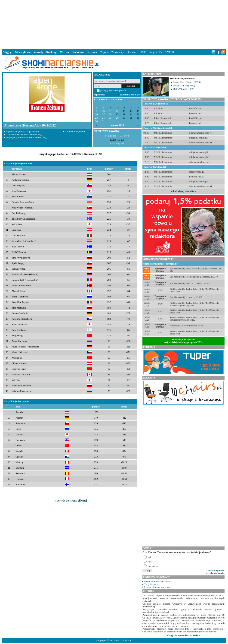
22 (138, 114)
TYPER (170, 52)
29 (138, 118)
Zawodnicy (118, 52)
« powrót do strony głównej (71, 501)
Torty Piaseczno (152, 584)
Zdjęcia (105, 52)
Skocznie (132, 52)
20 (124, 114)
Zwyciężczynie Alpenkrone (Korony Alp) (26, 137)
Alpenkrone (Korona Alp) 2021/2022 (24, 131)
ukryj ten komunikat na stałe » (184, 635)
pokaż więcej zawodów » (183, 191)
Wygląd (8, 52)
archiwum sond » (215, 573)
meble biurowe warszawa (157, 581)
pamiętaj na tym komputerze (113, 90)
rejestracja (100, 95)
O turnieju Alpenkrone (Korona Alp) (24, 134)
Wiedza (64, 52)
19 (117, 114)
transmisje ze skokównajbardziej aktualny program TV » (184, 341)
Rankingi (52, 52)
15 (138, 111)
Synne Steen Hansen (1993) (187, 82)
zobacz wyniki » (216, 570)
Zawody (39, 52)
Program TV (156, 52)
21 (131, 114)
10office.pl (126, 640)
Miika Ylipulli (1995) (183, 89)
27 (124, 118)
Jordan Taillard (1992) (184, 85)
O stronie (92, 52)
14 (131, 111)
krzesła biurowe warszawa (157, 587)
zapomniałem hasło (130, 95)
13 (124, 111)
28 (131, 118)
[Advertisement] (114, 24)
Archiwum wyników (75, 131)
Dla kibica (78, 52)
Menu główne (23, 52)
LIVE (143, 52)
